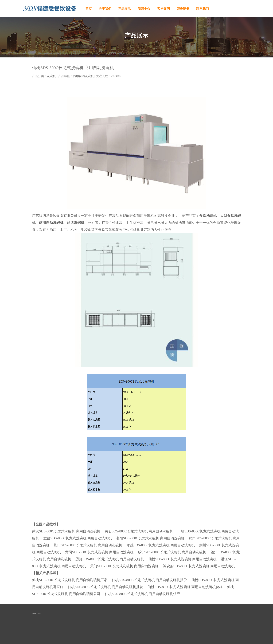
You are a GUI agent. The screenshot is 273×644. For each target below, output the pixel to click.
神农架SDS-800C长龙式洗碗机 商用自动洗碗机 (199, 566)
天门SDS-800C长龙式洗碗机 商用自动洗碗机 (124, 566)
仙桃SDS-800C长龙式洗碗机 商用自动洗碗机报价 (149, 580)
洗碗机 (51, 76)
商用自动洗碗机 (83, 76)
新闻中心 (144, 9)
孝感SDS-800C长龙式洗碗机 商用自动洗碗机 (161, 545)
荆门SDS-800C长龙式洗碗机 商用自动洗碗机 (88, 545)
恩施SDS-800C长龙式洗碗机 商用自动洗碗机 (110, 559)
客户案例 (163, 9)
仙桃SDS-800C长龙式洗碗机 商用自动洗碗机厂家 (70, 580)
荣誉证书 (183, 9)
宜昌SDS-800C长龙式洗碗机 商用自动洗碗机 (77, 538)
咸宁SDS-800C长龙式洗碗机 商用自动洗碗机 (172, 552)
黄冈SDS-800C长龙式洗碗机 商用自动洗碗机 (99, 552)
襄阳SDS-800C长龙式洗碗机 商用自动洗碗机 (150, 538)
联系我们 (202, 9)
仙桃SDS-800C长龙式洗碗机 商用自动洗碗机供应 (142, 594)
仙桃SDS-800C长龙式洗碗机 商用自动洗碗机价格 (185, 587)
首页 (89, 9)
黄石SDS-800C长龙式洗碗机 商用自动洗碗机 (139, 531)
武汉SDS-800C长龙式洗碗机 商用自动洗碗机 (66, 531)
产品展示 (124, 9)
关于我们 (105, 9)
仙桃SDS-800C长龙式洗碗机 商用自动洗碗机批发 (105, 587)
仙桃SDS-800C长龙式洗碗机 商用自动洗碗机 (182, 559)
